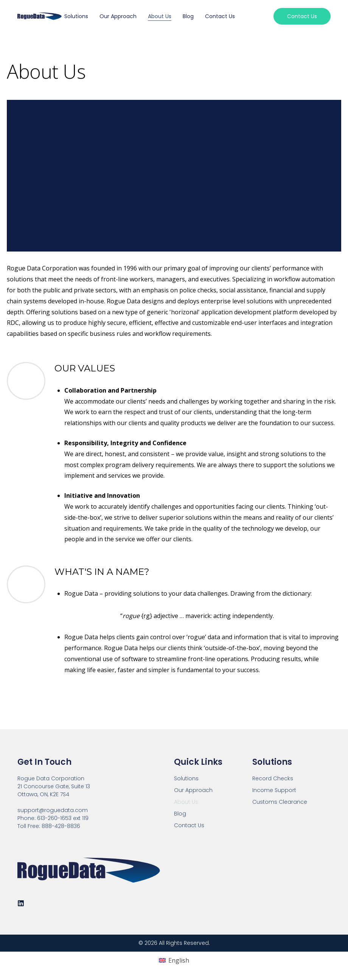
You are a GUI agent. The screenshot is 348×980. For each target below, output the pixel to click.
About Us (160, 16)
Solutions (76, 16)
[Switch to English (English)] (174, 961)
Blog (188, 16)
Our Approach (118, 16)
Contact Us (220, 16)
